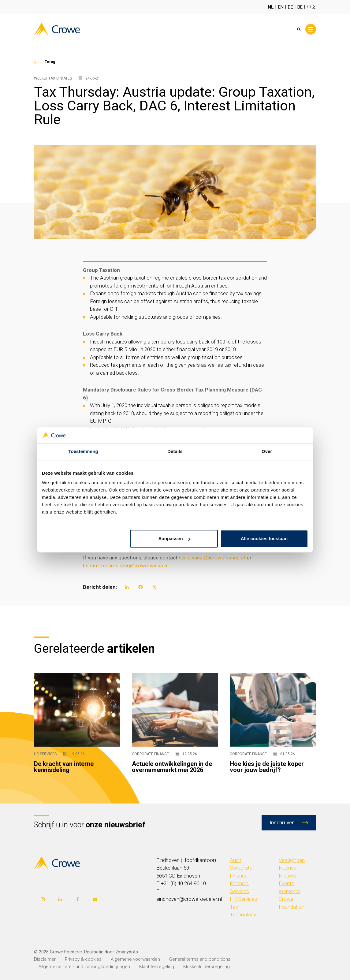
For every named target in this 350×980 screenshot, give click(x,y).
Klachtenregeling (157, 967)
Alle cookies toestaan (264, 539)
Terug (50, 62)
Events (287, 883)
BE (300, 7)
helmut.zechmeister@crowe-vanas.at (126, 566)
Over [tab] (267, 452)
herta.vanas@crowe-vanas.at (212, 558)
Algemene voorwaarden (135, 959)
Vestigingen (292, 860)
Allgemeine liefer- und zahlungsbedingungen (84, 967)
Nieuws (287, 876)
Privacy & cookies (83, 959)
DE (290, 7)
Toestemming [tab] (83, 452)
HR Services (244, 899)
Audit (236, 860)
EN (281, 7)
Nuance (288, 868)
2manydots (127, 952)
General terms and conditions (200, 959)
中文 (311, 7)
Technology (243, 915)
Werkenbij (290, 891)
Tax (234, 907)
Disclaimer (45, 959)
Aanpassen (174, 539)
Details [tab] (175, 452)
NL (271, 7)
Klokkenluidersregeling (207, 967)
